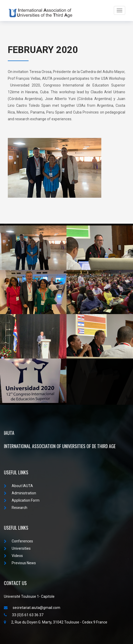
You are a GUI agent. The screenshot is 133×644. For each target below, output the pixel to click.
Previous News (20, 563)
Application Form (22, 500)
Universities (17, 548)
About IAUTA (18, 486)
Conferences (18, 541)
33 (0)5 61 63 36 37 (24, 615)
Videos (13, 556)
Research (16, 508)
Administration (20, 493)
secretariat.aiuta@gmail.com (32, 608)
